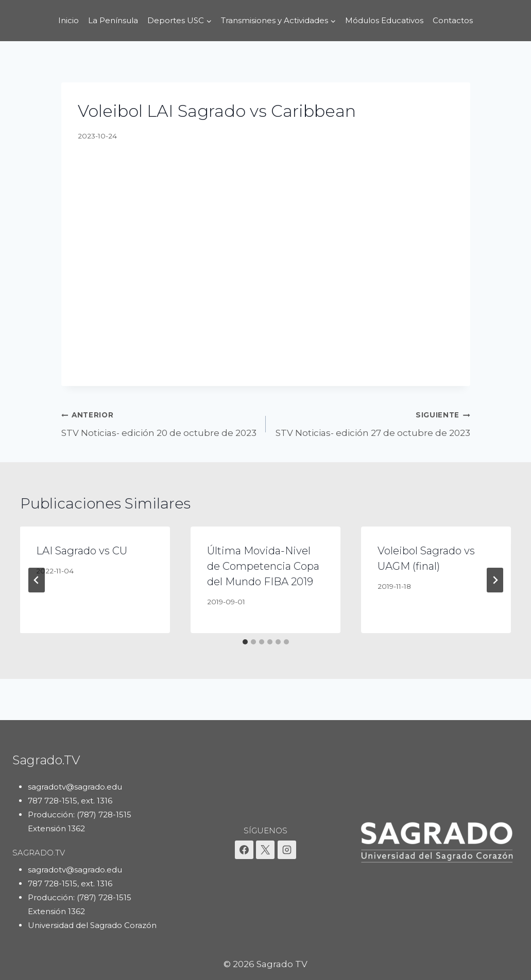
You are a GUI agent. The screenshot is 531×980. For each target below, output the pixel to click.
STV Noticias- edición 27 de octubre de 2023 (372, 423)
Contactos (453, 20)
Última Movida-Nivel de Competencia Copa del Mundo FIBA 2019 (263, 566)
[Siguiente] (495, 580)
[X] (265, 850)
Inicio (68, 20)
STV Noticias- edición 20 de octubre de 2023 (159, 423)
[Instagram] (287, 850)
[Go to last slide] (37, 580)
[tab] (245, 642)
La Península (113, 20)
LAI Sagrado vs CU (82, 551)
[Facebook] (244, 850)
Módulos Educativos (384, 20)
